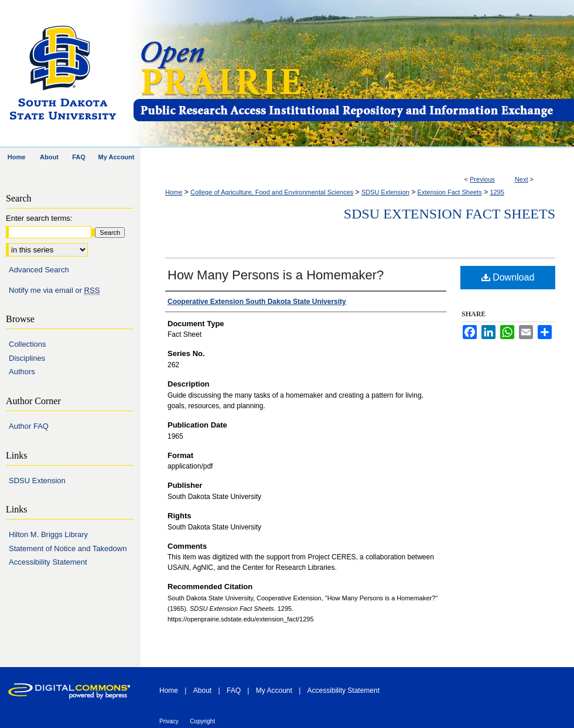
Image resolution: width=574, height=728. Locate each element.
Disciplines (27, 358)
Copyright (202, 721)
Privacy (169, 721)
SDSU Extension (385, 192)
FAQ (234, 691)
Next (522, 179)
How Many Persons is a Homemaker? (276, 275)
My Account (274, 691)
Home (174, 192)
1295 (497, 192)
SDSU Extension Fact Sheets (450, 214)
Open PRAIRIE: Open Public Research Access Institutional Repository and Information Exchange (353, 74)
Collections (28, 344)
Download (508, 277)
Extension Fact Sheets (450, 192)
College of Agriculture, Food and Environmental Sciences (272, 192)
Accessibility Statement (48, 562)
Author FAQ (29, 426)
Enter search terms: (39, 218)
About (202, 691)
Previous (482, 179)
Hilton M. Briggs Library (48, 534)
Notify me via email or (54, 290)
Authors (22, 372)
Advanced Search (39, 270)
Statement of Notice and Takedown (68, 548)
